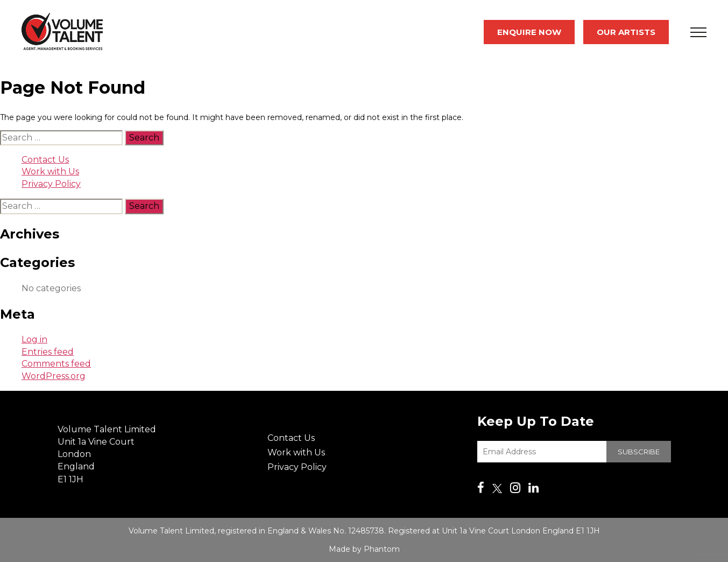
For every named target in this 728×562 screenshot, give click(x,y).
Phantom (382, 549)
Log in (34, 339)
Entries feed (48, 352)
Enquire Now (529, 32)
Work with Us (50, 171)
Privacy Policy (51, 184)
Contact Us (45, 160)
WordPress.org (54, 376)
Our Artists (626, 32)
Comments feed (56, 364)
